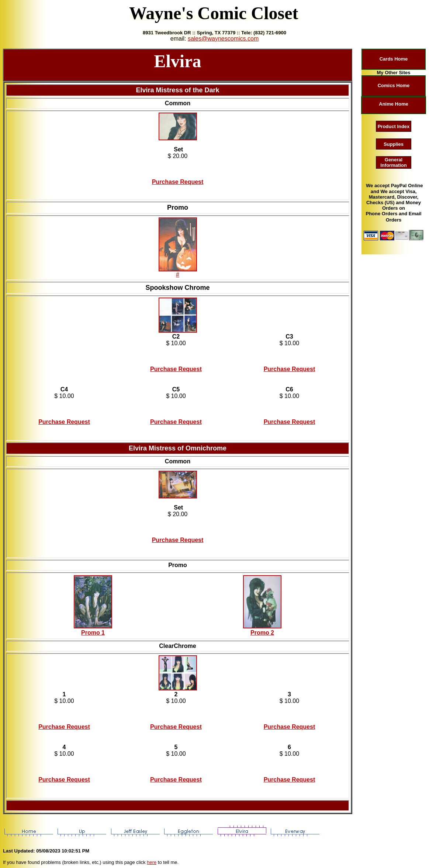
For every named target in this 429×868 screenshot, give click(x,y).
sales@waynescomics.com (223, 39)
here (152, 862)
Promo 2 (262, 633)
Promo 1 (93, 633)
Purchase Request (178, 182)
